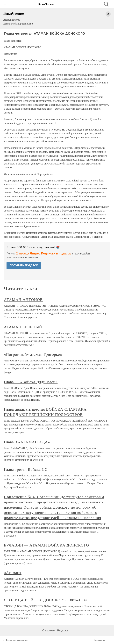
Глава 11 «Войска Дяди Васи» (31, 382)
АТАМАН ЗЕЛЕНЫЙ (23, 327)
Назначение (100, 640)
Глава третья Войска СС (26, 469)
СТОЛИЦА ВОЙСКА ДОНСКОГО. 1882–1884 (45, 600)
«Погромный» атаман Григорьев (33, 354)
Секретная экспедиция (17, 640)
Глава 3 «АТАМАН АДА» (27, 442)
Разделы (62, 631)
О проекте (48, 631)
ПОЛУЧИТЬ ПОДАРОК (24, 265)
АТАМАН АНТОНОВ (23, 300)
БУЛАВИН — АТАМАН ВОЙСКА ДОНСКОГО (46, 545)
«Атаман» (13, 573)
